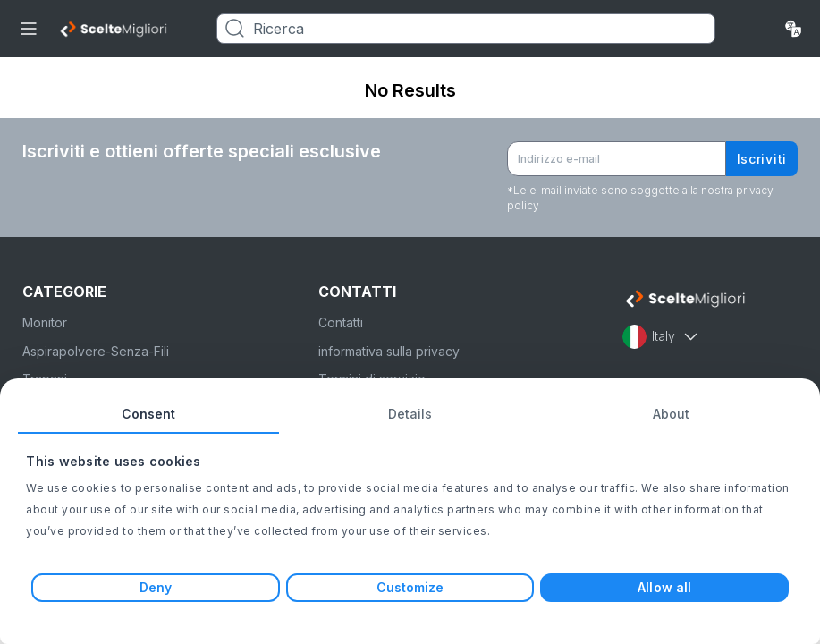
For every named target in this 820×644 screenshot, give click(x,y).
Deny (156, 587)
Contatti (341, 322)
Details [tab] (410, 414)
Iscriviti (762, 159)
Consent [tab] (149, 414)
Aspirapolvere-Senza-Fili (96, 351)
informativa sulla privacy (389, 351)
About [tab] (672, 414)
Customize (410, 587)
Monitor (45, 322)
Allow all (664, 587)
